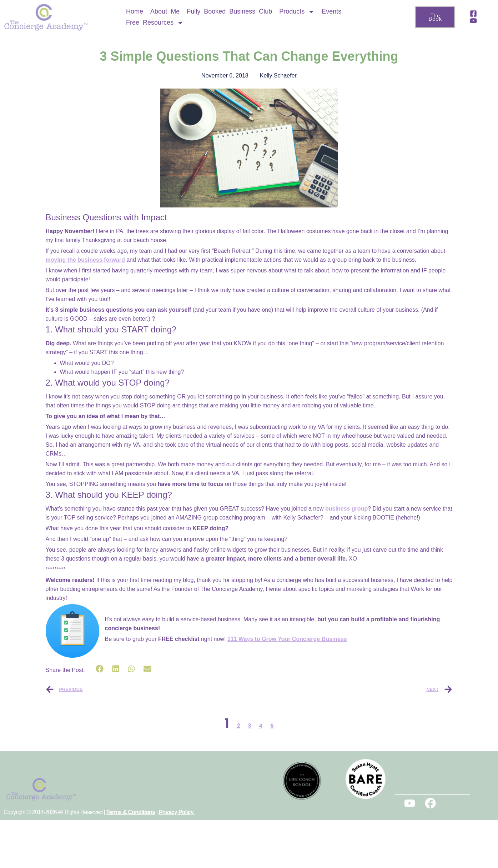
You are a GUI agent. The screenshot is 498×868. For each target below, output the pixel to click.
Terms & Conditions (131, 812)
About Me (165, 11)
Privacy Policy (177, 812)
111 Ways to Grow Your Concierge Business (287, 639)
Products (297, 12)
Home (135, 11)
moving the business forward (85, 260)
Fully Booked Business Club (229, 11)
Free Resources (155, 23)
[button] (100, 669)
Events (331, 11)
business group (346, 509)
